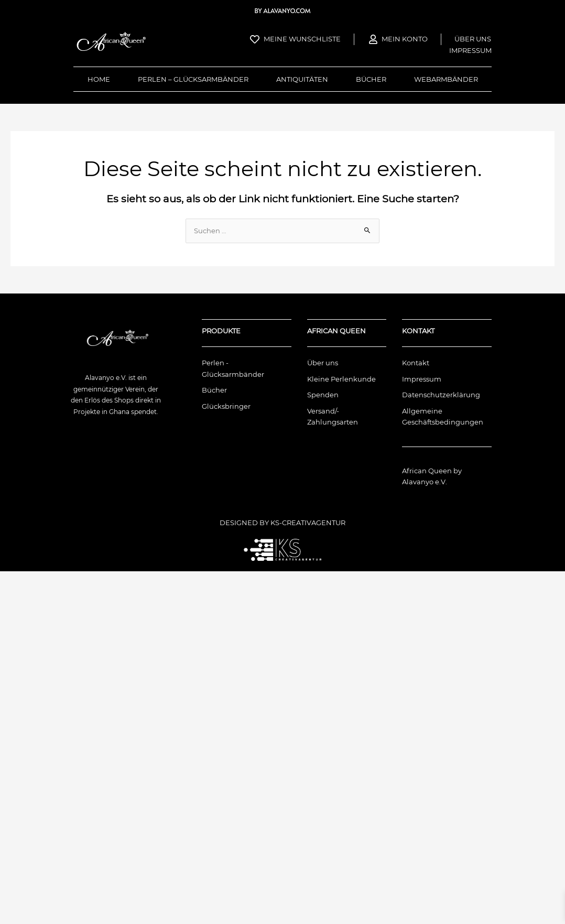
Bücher (371, 79)
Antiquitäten (302, 79)
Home (99, 79)
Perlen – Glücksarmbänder (193, 79)
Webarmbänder (446, 79)
